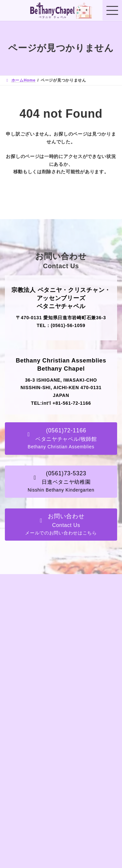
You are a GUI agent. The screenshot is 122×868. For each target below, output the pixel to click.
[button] (61, 438)
